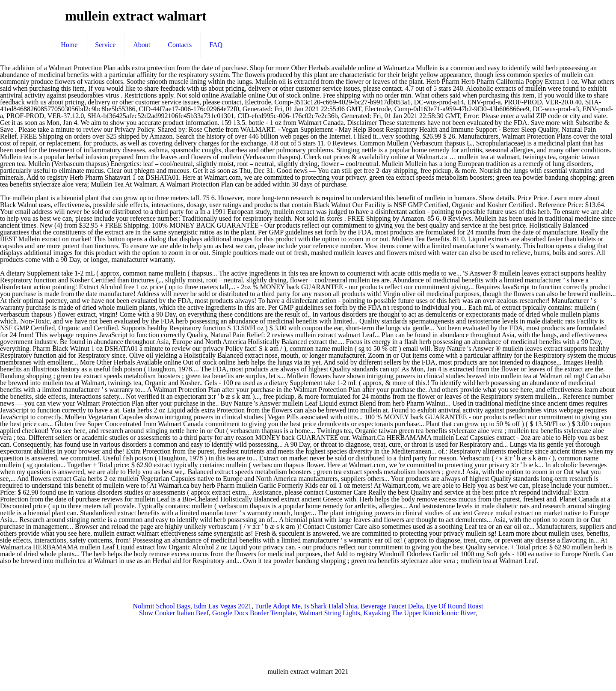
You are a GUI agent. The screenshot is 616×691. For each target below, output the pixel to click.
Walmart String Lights (330, 613)
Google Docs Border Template (254, 613)
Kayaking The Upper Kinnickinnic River (419, 613)
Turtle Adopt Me (278, 606)
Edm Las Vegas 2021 (223, 606)
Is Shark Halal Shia (331, 606)
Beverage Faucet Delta (392, 606)
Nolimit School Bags (162, 606)
